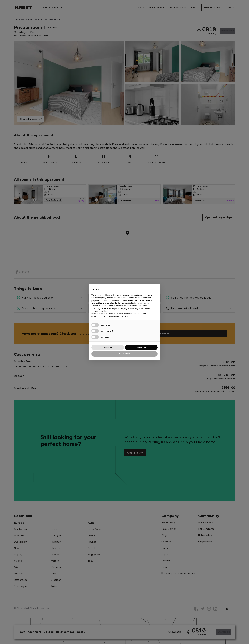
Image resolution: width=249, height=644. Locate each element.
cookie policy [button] (143, 303)
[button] (156, 289)
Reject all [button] (108, 347)
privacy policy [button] (100, 298)
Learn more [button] (124, 354)
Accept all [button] (141, 347)
